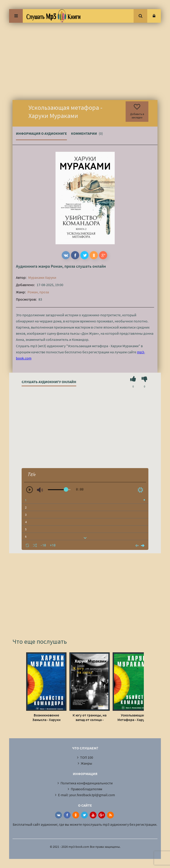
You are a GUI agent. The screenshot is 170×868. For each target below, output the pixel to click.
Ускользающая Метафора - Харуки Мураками (133, 717)
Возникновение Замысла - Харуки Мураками (46, 717)
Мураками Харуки (42, 277)
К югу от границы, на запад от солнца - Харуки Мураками (90, 717)
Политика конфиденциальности (87, 783)
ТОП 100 (87, 757)
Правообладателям (86, 789)
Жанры (86, 763)
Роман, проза (63, 266)
